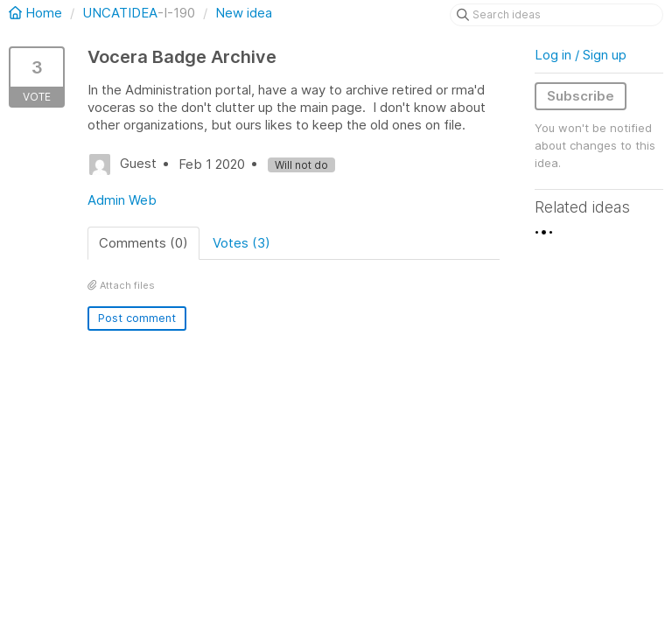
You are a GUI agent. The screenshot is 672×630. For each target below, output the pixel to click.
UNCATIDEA (120, 13)
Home (37, 13)
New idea (244, 13)
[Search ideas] (556, 15)
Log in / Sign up (581, 55)
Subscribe (581, 96)
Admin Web (122, 200)
